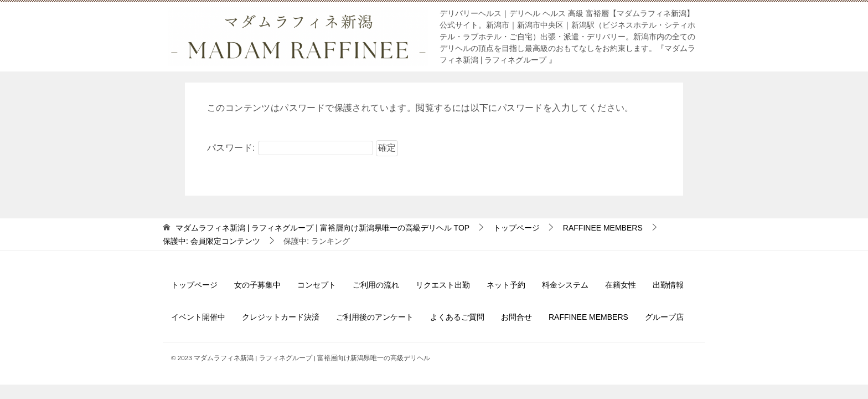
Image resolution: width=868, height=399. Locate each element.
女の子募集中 (257, 285)
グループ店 (664, 317)
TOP (322, 228)
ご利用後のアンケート (375, 317)
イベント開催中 (198, 317)
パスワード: (290, 148)
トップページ (194, 285)
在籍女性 (621, 285)
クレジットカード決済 (281, 317)
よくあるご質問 (457, 317)
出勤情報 (668, 285)
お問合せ (516, 317)
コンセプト (317, 285)
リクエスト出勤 (443, 285)
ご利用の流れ (376, 285)
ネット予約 (506, 285)
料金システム (565, 285)
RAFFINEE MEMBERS (588, 317)
